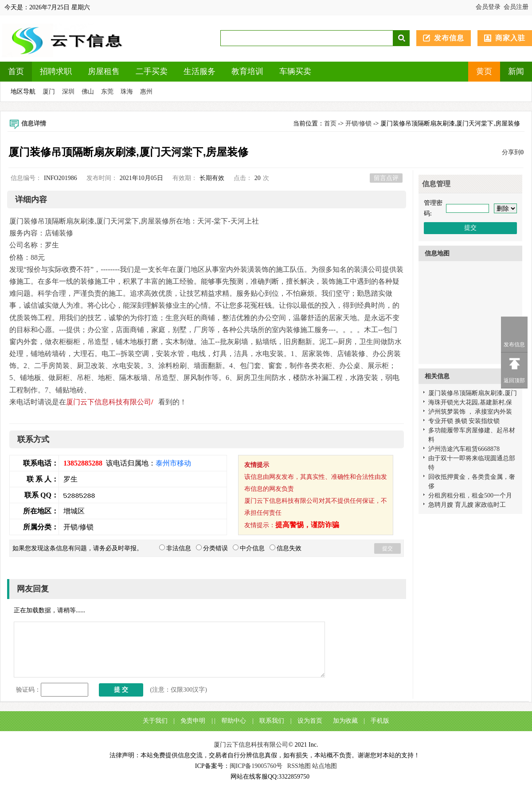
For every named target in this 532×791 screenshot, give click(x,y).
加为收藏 (345, 721)
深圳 (68, 92)
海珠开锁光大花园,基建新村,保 (470, 402)
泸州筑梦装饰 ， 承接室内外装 (470, 412)
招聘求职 (56, 71)
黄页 (484, 71)
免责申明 (193, 721)
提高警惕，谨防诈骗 (307, 525)
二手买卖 (152, 71)
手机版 (380, 721)
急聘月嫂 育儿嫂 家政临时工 (467, 505)
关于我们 (155, 721)
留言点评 (386, 178)
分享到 (511, 152)
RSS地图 (299, 766)
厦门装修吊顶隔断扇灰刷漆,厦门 (473, 393)
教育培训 (247, 71)
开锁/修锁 (359, 123)
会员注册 (516, 7)
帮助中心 (234, 721)
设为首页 (310, 721)
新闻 (516, 71)
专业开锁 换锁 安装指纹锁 (464, 421)
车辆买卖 (295, 71)
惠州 (146, 92)
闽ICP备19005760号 (256, 766)
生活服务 (199, 71)
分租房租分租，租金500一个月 (470, 495)
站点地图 (325, 766)
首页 (16, 71)
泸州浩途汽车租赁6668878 (464, 449)
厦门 (49, 92)
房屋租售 (104, 71)
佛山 (88, 92)
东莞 (107, 92)
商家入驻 (510, 38)
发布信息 (449, 38)
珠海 (127, 92)
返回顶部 (514, 380)
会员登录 (488, 7)
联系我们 (272, 721)
